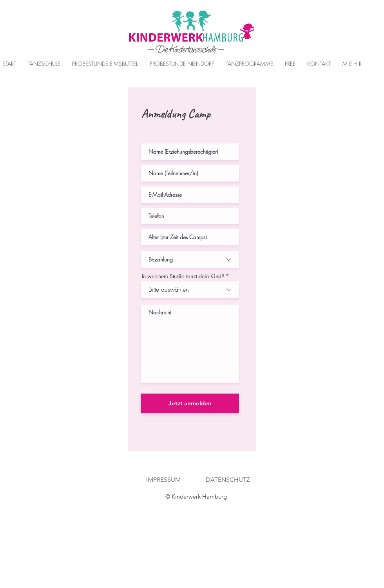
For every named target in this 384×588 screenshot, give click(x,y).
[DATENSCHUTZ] (228, 480)
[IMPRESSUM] (163, 480)
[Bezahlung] (190, 260)
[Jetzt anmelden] (190, 403)
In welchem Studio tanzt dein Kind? (183, 276)
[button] (105, 64)
